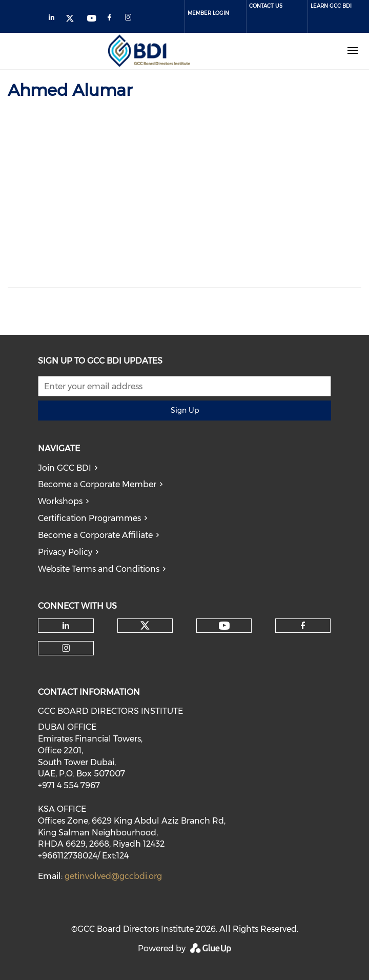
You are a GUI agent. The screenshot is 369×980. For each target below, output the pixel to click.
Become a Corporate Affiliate (95, 535)
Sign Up (185, 410)
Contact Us (266, 6)
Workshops (60, 501)
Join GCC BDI (65, 468)
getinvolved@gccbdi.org (113, 876)
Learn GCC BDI (331, 6)
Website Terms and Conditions (99, 569)
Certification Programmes (89, 518)
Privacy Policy (65, 552)
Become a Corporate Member (97, 484)
